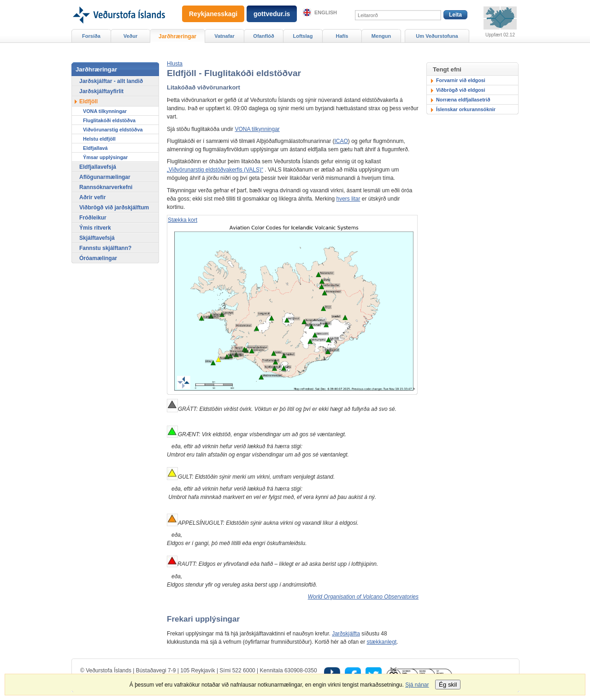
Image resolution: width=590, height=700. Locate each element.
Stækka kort (183, 220)
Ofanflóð (263, 36)
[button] (175, 64)
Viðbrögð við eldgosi (461, 90)
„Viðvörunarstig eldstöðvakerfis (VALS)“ (215, 170)
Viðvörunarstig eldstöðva (113, 130)
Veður (131, 36)
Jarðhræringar (177, 36)
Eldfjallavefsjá (98, 167)
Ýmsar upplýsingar (105, 157)
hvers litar (348, 199)
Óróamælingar (98, 258)
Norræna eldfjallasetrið (463, 100)
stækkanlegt (382, 642)
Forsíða (91, 36)
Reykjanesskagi (213, 14)
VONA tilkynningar (257, 129)
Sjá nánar (417, 685)
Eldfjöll (88, 101)
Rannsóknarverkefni (106, 187)
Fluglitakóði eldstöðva (109, 120)
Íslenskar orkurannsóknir (466, 109)
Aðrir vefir (92, 197)
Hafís (342, 36)
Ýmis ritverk (95, 228)
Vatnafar (224, 36)
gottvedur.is (272, 14)
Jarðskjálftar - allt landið (111, 81)
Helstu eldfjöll (99, 139)
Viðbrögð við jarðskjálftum (114, 208)
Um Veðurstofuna (437, 36)
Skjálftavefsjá (97, 238)
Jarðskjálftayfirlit (101, 91)
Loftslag (303, 36)
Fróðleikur (93, 218)
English (326, 12)
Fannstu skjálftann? (105, 248)
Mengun (381, 36)
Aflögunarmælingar (105, 177)
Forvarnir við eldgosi (461, 80)
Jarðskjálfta (346, 634)
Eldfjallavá (95, 148)
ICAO (341, 141)
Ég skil (448, 685)
